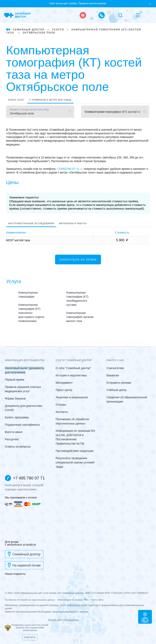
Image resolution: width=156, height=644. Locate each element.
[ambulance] (83, 15)
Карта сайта (97, 600)
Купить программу (17, 417)
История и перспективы (71, 375)
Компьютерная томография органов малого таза (80, 317)
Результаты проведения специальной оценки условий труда (75, 462)
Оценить (30, 637)
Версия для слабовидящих (42, 620)
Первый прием (15, 380)
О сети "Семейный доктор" (73, 368)
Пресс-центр (64, 390)
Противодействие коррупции (75, 451)
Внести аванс (14, 432)
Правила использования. (93, 3)
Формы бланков (15, 398)
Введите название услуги (94, 112)
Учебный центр (116, 390)
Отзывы (61, 405)
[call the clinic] (102, 15)
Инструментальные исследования (31, 223)
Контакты (62, 412)
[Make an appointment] (145, 617)
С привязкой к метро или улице (50, 100)
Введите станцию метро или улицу (29, 110)
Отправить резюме (119, 383)
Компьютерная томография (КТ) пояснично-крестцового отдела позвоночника (31, 313)
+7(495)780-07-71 (68, 169)
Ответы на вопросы (18, 447)
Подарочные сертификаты (22, 425)
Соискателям (115, 368)
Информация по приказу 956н (73, 600)
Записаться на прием (78, 260)
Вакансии (113, 375)
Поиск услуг (16, 100)
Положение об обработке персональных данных (30, 600)
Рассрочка (12, 439)
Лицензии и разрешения (72, 397)
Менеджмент (64, 383)
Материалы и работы (73, 223)
